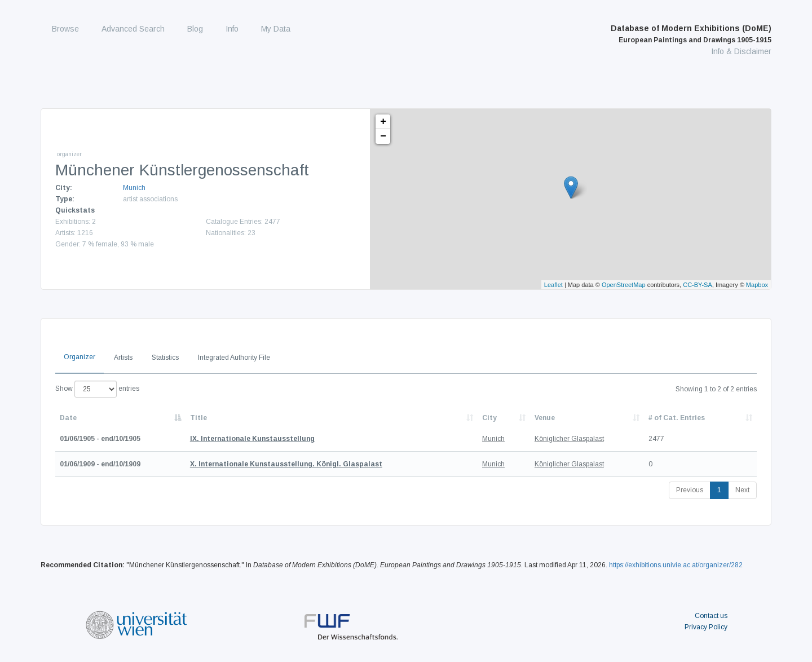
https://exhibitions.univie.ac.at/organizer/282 (676, 565)
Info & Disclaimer (741, 51)
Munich (134, 188)
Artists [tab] (123, 358)
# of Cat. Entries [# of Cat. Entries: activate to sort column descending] (677, 418)
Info (232, 29)
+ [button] (383, 122)
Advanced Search (133, 29)
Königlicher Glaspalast (569, 439)
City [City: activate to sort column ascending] (489, 418)
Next (742, 490)
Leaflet (553, 285)
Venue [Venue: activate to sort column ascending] (545, 418)
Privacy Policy (706, 627)
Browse (65, 29)
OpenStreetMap (624, 285)
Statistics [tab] (165, 358)
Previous (690, 490)
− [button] (383, 136)
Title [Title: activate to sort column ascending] (198, 418)
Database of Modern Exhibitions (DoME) (691, 34)
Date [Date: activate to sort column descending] (68, 418)
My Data (276, 29)
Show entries (97, 389)
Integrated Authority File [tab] (234, 358)
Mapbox (757, 285)
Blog (195, 29)
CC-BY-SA (698, 285)
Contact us (711, 616)
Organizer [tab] (80, 357)
